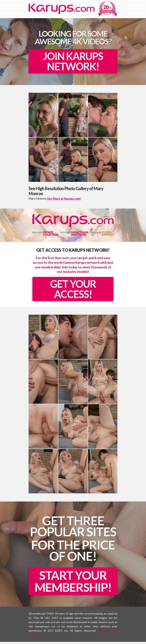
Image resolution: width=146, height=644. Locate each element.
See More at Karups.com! (64, 199)
